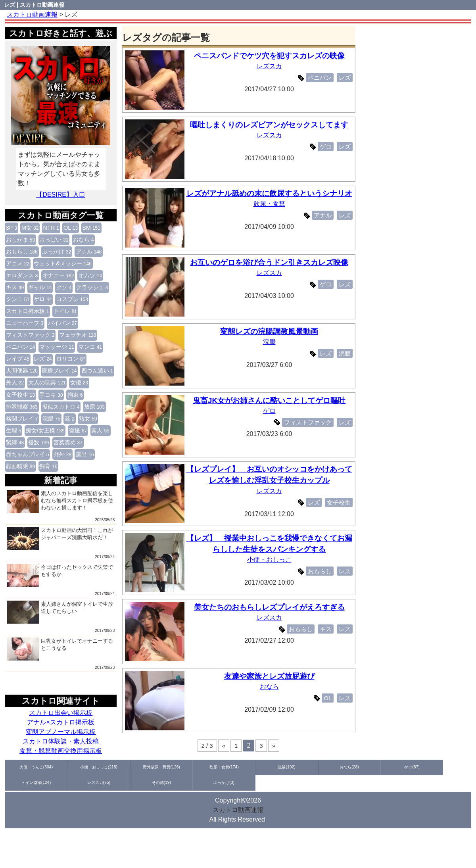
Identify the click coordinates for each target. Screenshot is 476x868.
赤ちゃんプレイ (28, 454)
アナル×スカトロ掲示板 (60, 722)
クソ (64, 287)
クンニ (18, 299)
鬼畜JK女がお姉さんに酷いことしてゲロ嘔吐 (271, 400)
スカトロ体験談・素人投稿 (61, 741)
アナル (89, 252)
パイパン (62, 323)
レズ (43, 359)
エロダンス (22, 275)
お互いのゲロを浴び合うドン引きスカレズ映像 (271, 262)
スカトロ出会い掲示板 (61, 713)
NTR (51, 228)
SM (91, 228)
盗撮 (78, 430)
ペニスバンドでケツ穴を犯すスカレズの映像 (271, 56)
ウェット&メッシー (63, 263)
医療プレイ (59, 371)
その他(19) (448, 767)
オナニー (58, 275)
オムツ (90, 275)
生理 (14, 430)
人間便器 (22, 371)
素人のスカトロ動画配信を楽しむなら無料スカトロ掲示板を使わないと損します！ (60, 501)
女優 (79, 382)
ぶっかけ (57, 252)
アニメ (18, 263)
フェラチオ (78, 335)
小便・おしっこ (271, 560)
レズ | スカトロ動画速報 (34, 5)
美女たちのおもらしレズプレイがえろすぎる (271, 607)
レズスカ (271, 66)
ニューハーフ (25, 323)
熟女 (88, 419)
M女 (30, 228)
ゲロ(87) (308, 767)
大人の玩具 (47, 382)
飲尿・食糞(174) (168, 767)
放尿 (94, 407)
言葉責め (68, 442)
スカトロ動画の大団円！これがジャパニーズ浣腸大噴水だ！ (60, 538)
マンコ (90, 347)
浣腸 (51, 419)
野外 (62, 454)
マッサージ (57, 347)
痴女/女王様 (45, 430)
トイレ (65, 311)
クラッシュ (92, 287)
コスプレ (72, 299)
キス (15, 287)
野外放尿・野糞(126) (121, 767)
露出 (85, 454)
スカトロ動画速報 (238, 810)
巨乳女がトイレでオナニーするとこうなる (60, 649)
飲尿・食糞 (271, 215)
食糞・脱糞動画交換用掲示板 (61, 751)
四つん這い (97, 371)
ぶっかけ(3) (28, 783)
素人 (100, 430)
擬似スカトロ (61, 407)
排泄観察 (22, 407)
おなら (83, 240)
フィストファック (30, 335)
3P (12, 228)
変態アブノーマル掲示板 (61, 732)
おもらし (22, 252)
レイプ (18, 359)
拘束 (75, 395)
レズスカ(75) (401, 767)
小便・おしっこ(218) (75, 767)
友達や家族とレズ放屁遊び (271, 676)
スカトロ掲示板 (28, 311)
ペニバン (20, 347)
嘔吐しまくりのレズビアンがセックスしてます (271, 125)
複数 (38, 442)
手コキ (51, 395)
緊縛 (15, 442)
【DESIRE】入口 (61, 195)
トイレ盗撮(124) (355, 767)
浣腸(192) (215, 767)
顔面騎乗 (20, 466)
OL (71, 228)
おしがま (20, 240)
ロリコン (71, 359)
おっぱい (54, 240)
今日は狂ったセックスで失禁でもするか (60, 575)
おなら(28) (261, 767)
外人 (15, 382)
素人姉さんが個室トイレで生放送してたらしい (60, 612)
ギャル (40, 287)
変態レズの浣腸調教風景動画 (271, 331)
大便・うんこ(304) (28, 767)
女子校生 (20, 395)
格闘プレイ (22, 419)
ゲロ (43, 299)
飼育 (48, 466)
